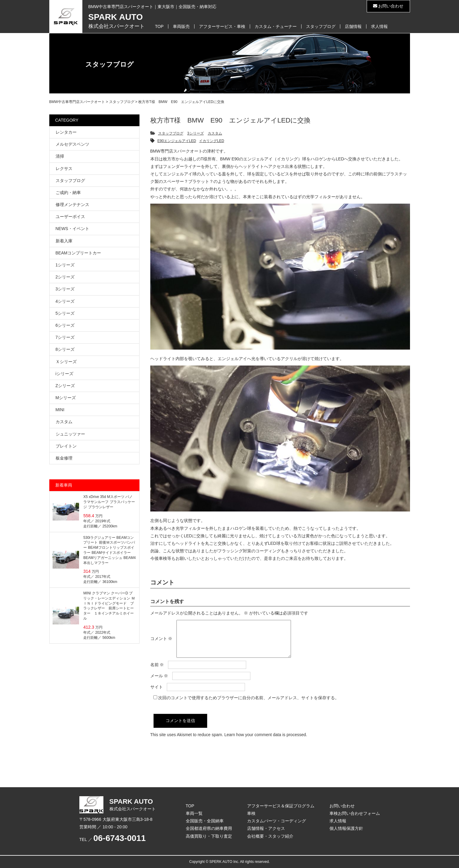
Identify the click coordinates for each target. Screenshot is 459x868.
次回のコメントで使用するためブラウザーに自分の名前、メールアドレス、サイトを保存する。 (249, 705)
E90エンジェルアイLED (177, 141)
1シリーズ (65, 265)
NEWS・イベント (72, 229)
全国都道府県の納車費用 (209, 828)
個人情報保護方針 (346, 828)
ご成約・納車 (68, 193)
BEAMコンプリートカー (78, 253)
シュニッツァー (70, 434)
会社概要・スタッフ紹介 (270, 836)
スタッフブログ (321, 26)
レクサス (64, 168)
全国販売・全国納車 (205, 821)
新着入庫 (64, 241)
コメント (161, 642)
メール (159, 683)
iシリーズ (64, 374)
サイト (157, 694)
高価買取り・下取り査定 (209, 836)
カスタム (215, 133)
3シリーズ (196, 133)
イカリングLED (211, 141)
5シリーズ (65, 313)
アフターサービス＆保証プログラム (281, 806)
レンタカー (66, 132)
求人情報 (379, 26)
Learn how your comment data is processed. (266, 742)
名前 (157, 672)
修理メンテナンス (72, 205)
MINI (60, 410)
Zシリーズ (65, 386)
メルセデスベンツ (72, 144)
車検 (251, 813)
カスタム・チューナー (276, 26)
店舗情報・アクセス (266, 828)
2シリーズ (65, 277)
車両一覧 (194, 813)
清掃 (60, 156)
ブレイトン (66, 446)
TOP (159, 26)
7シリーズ (65, 337)
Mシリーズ (66, 398)
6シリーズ (65, 325)
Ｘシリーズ (66, 362)
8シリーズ (65, 349)
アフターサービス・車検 (222, 26)
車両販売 (181, 26)
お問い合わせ (388, 6)
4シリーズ (65, 301)
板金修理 (64, 458)
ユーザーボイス (70, 217)
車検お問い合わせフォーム (355, 813)
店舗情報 (353, 26)
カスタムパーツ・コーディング (277, 821)
